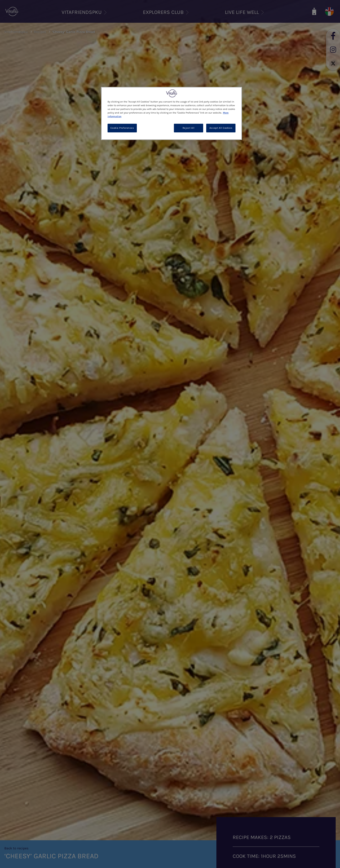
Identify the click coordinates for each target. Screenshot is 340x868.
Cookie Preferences (122, 128)
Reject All (189, 128)
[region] (172, 113)
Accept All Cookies (221, 128)
